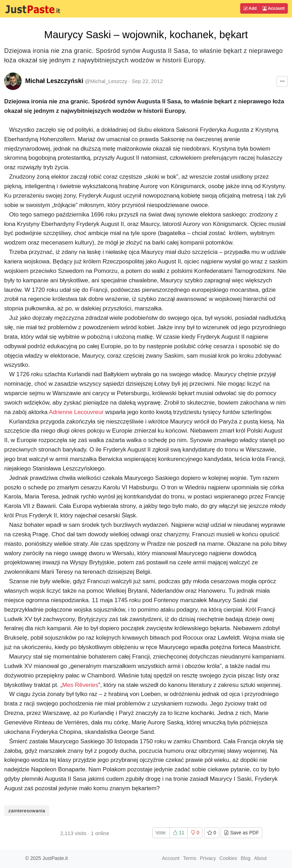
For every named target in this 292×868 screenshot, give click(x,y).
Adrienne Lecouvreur (76, 412)
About (260, 858)
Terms (190, 858)
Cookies (228, 858)
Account (274, 8)
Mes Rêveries (80, 685)
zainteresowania (27, 811)
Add (250, 8)
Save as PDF (241, 833)
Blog (245, 858)
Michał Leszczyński (54, 81)
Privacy (208, 858)
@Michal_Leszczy (106, 81)
